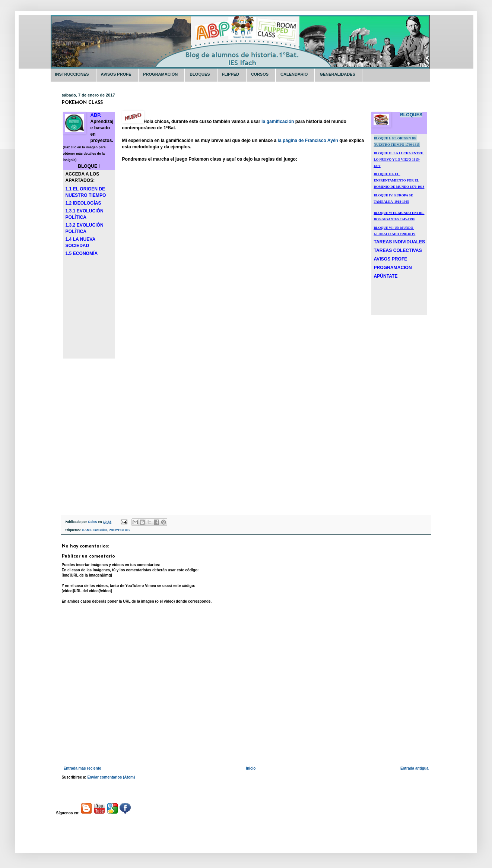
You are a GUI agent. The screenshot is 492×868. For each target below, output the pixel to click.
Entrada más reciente (82, 768)
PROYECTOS (119, 530)
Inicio (251, 768)
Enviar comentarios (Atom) (111, 777)
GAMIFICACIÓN (94, 530)
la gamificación (278, 121)
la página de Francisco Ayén (308, 141)
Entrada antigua (415, 768)
